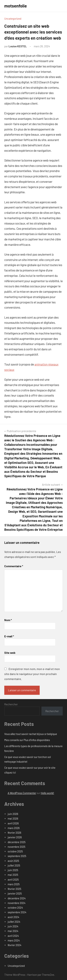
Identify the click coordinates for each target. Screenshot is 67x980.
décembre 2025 (17, 842)
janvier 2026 (15, 837)
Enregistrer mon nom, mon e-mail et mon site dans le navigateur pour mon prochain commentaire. (32, 674)
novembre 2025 (17, 847)
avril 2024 (13, 936)
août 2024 (13, 917)
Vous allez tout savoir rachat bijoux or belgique (31, 734)
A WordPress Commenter (22, 793)
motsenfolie (16, 6)
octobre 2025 (15, 851)
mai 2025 (13, 875)
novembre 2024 (17, 903)
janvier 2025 (15, 893)
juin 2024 (13, 926)
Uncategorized (13, 19)
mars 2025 (14, 884)
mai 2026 (13, 818)
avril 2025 (13, 880)
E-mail (9, 636)
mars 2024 (14, 940)
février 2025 (14, 889)
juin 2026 (13, 814)
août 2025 (13, 861)
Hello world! (47, 793)
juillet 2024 (14, 922)
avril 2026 (13, 823)
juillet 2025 (14, 865)
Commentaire (14, 566)
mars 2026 (14, 828)
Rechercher (11, 704)
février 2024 (14, 945)
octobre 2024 (15, 908)
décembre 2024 (17, 898)
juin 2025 (13, 870)
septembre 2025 (17, 856)
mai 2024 (13, 931)
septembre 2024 (17, 912)
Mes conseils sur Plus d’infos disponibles (27, 740)
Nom (8, 620)
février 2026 (14, 833)
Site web (10, 653)
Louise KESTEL (18, 46)
